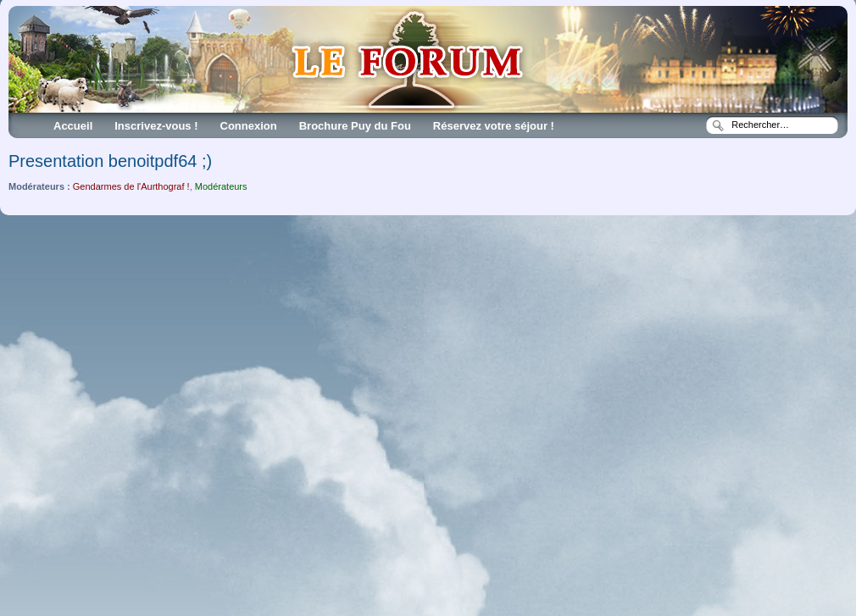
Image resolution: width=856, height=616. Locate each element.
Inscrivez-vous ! (156, 126)
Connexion (249, 126)
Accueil (73, 126)
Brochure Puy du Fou (355, 126)
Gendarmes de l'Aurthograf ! (131, 186)
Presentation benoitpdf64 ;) (110, 161)
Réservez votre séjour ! (494, 126)
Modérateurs (221, 186)
